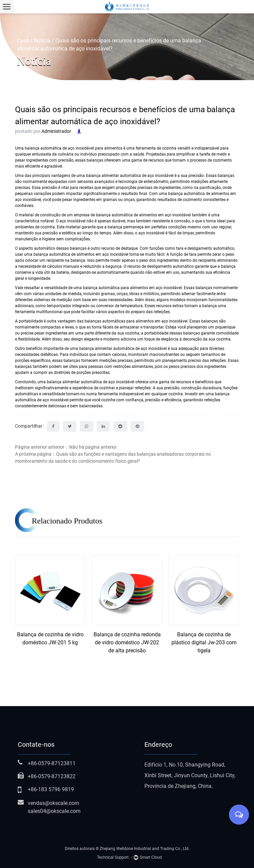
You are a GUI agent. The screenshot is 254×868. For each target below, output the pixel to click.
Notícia (42, 41)
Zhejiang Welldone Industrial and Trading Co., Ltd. (145, 849)
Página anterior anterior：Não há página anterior (66, 447)
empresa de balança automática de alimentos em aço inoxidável (133, 215)
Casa (23, 41)
